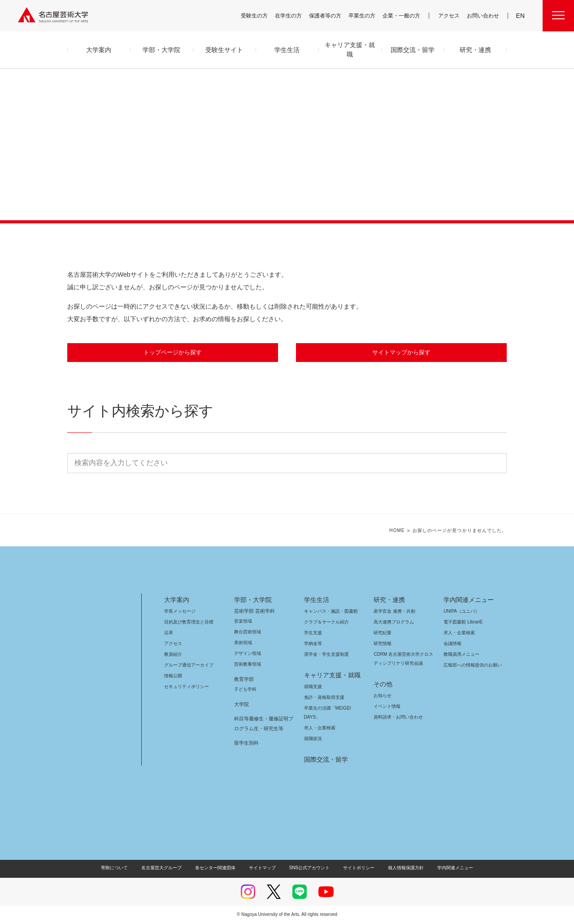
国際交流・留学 (324, 760)
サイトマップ (265, 868)
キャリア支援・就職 (329, 676)
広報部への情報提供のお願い (472, 665)
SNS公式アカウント (308, 868)
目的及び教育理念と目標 (189, 622)
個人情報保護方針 (400, 868)
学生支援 (313, 633)
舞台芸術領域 (248, 632)
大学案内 (177, 600)
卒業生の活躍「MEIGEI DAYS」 (333, 708)
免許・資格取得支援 (323, 698)
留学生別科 (246, 743)
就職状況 (313, 739)
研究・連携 (388, 600)
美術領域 (243, 643)
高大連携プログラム (393, 622)
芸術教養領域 (248, 665)
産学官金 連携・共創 (393, 612)
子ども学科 (245, 690)
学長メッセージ (179, 612)
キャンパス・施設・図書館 (327, 612)
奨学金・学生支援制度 (325, 655)
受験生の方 (260, 15)
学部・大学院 (251, 600)
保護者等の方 (331, 15)
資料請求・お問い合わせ (397, 717)
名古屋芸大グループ (167, 868)
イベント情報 (386, 707)
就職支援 (313, 687)
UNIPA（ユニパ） (458, 612)
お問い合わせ (484, 15)
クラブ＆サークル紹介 (325, 622)
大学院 (241, 705)
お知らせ (382, 696)
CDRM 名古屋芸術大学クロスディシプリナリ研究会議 (404, 659)
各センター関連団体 (220, 868)
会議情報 (452, 644)
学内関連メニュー (467, 600)
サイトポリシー (354, 868)
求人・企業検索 (319, 728)
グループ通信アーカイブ (187, 665)
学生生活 (317, 600)
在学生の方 (294, 15)
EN (521, 16)
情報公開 (173, 676)
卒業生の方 (368, 15)
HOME (404, 531)
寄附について (122, 868)
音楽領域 (243, 621)
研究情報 (383, 644)
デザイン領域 (247, 654)
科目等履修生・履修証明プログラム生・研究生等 (262, 724)
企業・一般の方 (406, 15)
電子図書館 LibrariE (463, 622)
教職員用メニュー (461, 655)
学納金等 (313, 644)
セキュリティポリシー (184, 687)
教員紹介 (173, 655)
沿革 (169, 633)
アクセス (451, 15)
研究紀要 (383, 633)
